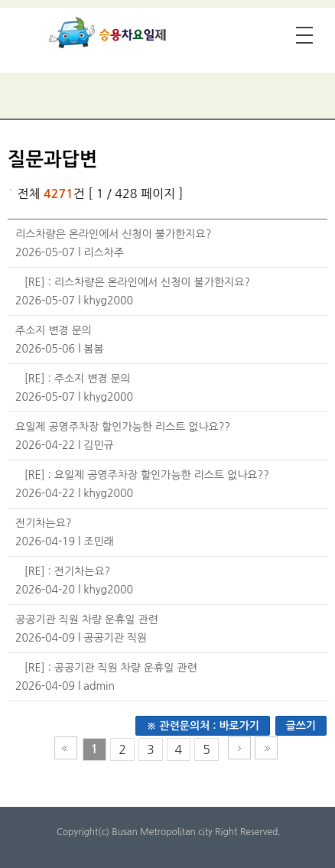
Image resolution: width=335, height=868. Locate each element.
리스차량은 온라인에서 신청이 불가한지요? (113, 234)
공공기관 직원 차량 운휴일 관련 (87, 619)
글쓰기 (301, 726)
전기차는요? (43, 523)
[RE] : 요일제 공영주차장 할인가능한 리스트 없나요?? (147, 475)
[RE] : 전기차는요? (67, 571)
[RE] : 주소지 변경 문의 (78, 379)
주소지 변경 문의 (54, 330)
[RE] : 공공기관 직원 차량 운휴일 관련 (111, 668)
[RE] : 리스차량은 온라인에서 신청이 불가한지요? (137, 282)
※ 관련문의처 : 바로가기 (203, 726)
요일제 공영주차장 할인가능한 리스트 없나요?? (123, 427)
